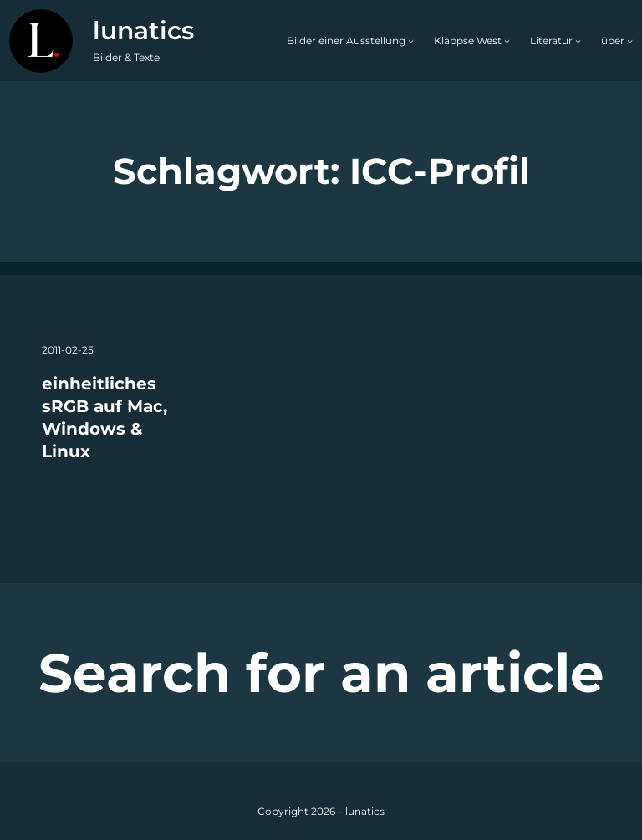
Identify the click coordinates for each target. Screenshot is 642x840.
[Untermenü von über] (630, 41)
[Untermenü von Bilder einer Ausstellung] (411, 41)
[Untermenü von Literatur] (578, 41)
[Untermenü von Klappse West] (507, 41)
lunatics (143, 30)
